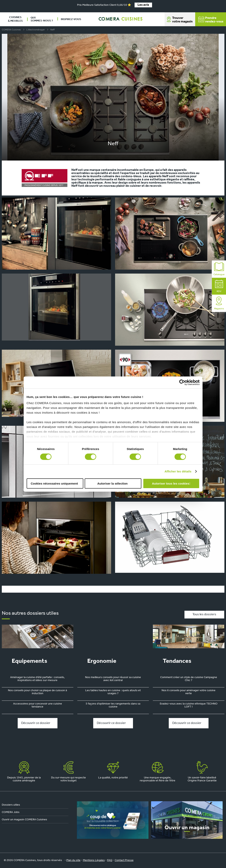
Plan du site (73, 860)
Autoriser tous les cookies (171, 483)
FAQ (110, 860)
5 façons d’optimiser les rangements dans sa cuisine (113, 705)
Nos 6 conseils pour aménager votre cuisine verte (189, 692)
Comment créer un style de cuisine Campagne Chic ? (189, 679)
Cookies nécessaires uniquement (54, 483)
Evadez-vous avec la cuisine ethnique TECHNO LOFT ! (189, 705)
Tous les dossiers (204, 614)
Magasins (219, 303)
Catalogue (219, 269)
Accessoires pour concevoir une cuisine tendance (38, 705)
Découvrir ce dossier (36, 723)
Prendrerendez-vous (211, 20)
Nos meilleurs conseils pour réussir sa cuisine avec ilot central (113, 679)
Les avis (143, 5)
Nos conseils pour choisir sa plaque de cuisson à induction (37, 692)
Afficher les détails (178, 471)
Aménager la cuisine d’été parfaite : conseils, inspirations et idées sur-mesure (37, 679)
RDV (219, 286)
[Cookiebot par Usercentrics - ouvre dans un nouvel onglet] (182, 382)
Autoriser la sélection (112, 483)
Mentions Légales (94, 860)
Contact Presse (124, 860)
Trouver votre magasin (182, 20)
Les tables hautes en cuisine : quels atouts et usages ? (113, 692)
